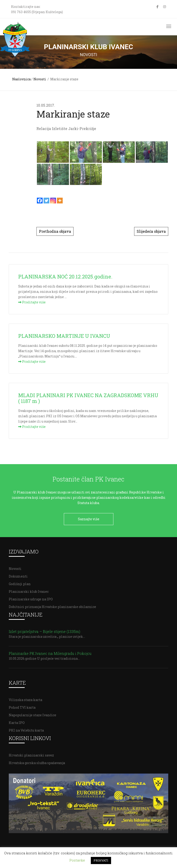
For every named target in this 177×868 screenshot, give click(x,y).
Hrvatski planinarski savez (31, 755)
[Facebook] (40, 201)
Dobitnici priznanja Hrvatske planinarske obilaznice (52, 606)
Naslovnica (21, 79)
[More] (60, 201)
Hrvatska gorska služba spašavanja (37, 762)
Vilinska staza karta (25, 699)
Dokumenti (18, 576)
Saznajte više (89, 519)
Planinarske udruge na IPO (31, 599)
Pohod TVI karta (22, 707)
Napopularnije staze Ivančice (32, 715)
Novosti (40, 79)
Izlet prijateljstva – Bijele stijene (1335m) (44, 631)
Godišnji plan (20, 583)
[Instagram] (53, 201)
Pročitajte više (32, 302)
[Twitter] (46, 201)
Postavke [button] (77, 860)
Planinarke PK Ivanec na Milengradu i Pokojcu (50, 653)
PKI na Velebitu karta (26, 730)
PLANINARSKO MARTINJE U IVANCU (64, 336)
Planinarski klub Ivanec (29, 591)
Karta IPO (17, 722)
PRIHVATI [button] (101, 860)
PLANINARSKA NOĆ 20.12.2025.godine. (65, 277)
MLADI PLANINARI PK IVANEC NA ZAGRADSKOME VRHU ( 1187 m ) (88, 398)
